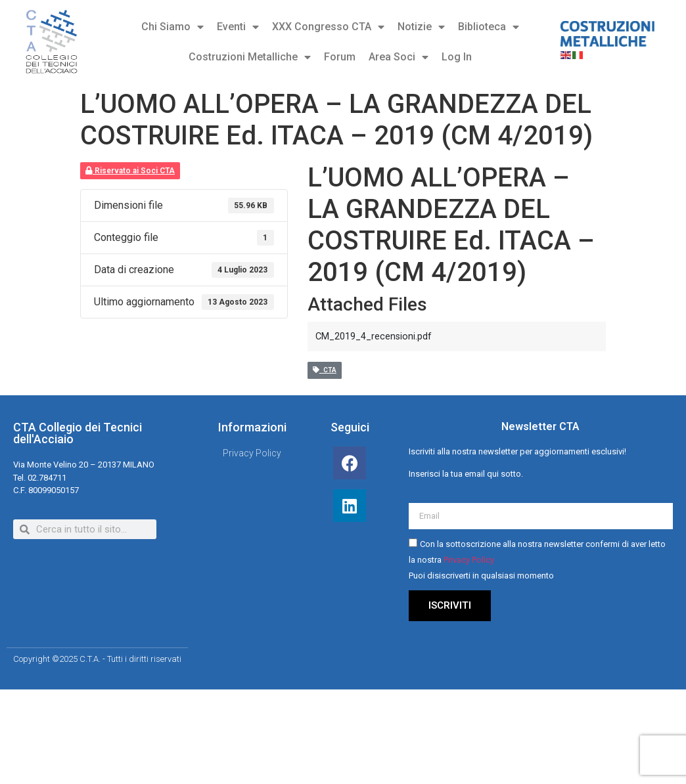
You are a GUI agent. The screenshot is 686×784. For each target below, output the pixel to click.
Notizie (421, 27)
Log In (457, 57)
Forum (340, 57)
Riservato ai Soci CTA (130, 171)
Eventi (238, 27)
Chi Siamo (172, 27)
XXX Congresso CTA (328, 27)
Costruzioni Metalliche (250, 57)
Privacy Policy (469, 560)
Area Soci (399, 57)
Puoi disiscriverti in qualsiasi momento (481, 576)
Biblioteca (489, 27)
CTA (325, 370)
